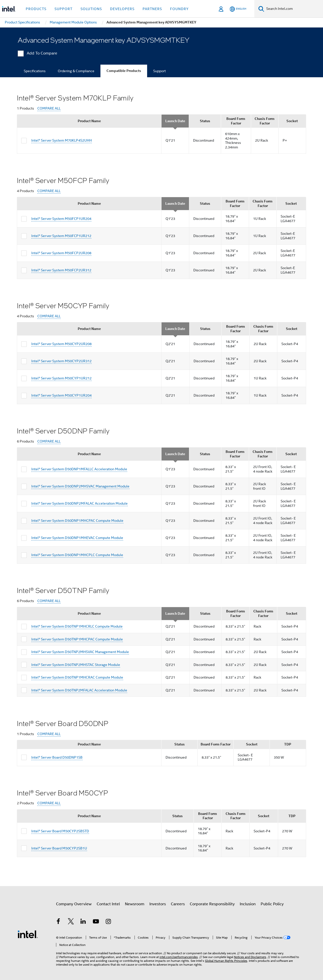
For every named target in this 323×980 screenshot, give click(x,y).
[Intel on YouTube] (96, 922)
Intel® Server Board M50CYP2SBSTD (60, 831)
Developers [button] (122, 9)
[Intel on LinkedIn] (83, 922)
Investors (158, 904)
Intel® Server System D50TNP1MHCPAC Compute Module (77, 639)
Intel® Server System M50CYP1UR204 (61, 395)
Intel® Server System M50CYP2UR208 (61, 344)
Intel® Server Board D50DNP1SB (57, 757)
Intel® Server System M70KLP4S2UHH (62, 140)
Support (159, 71)
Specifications (35, 71)
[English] (238, 9)
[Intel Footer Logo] (28, 934)
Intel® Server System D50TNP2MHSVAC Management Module (80, 652)
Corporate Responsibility (212, 904)
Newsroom (135, 904)
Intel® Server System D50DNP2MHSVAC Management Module (80, 486)
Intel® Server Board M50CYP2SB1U (59, 848)
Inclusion (248, 904)
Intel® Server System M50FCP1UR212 (61, 236)
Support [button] (63, 9)
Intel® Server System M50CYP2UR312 (61, 361)
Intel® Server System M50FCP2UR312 (61, 270)
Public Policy (272, 904)
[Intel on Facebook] (58, 922)
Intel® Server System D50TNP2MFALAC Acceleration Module (79, 690)
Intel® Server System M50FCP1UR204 (61, 219)
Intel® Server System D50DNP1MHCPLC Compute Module (77, 555)
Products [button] (36, 9)
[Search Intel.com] (294, 9)
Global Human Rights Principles (226, 961)
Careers (178, 904)
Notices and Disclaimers (250, 957)
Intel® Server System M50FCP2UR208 (61, 253)
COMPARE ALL (49, 108)
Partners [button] (152, 9)
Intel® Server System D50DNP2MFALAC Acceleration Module (79, 503)
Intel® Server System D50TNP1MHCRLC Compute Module (77, 626)
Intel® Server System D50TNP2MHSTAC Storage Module (76, 665)
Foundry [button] (179, 9)
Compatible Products (124, 71)
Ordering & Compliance (76, 71)
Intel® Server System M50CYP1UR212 (61, 378)
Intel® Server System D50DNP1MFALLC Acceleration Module (79, 469)
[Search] (261, 9)
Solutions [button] (91, 9)
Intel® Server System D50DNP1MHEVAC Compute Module (77, 538)
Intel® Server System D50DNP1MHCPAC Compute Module (77, 521)
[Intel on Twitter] (71, 922)
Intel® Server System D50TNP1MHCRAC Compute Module (77, 677)
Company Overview (74, 904)
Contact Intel (108, 904)
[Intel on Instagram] (108, 922)
